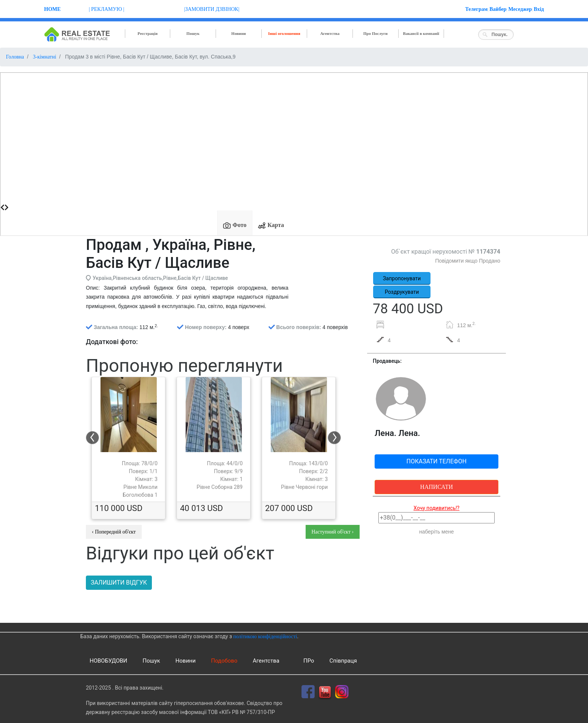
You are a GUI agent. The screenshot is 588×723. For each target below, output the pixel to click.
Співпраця (343, 661)
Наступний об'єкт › (333, 532)
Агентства (330, 33)
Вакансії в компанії (421, 33)
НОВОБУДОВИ (108, 661)
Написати (436, 487)
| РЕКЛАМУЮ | (107, 9)
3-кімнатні (45, 57)
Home (52, 9)
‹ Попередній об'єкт (114, 532)
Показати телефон (437, 461)
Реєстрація (148, 33)
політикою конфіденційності (265, 637)
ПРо (309, 661)
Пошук (193, 33)
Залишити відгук (119, 582)
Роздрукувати (402, 292)
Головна (15, 57)
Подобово (224, 661)
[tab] (235, 223)
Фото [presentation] (235, 225)
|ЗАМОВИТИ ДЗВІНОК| (212, 9)
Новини (239, 33)
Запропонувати (402, 278)
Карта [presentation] (271, 225)
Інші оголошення (284, 33)
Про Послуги (376, 33)
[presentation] (2, 207)
